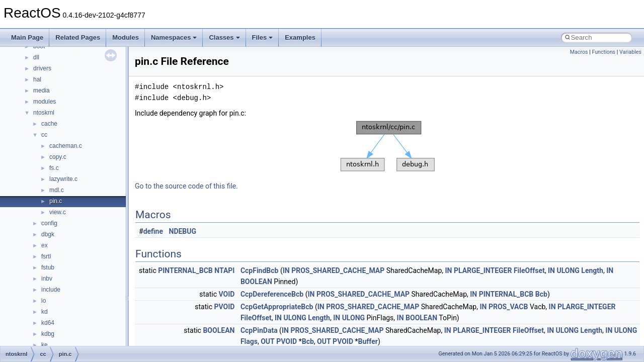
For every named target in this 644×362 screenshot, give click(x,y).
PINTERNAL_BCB (185, 270)
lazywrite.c (63, 179)
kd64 (48, 323)
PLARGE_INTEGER (483, 270)
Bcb (541, 294)
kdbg (48, 334)
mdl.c (57, 190)
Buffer (368, 341)
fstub (48, 267)
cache (49, 124)
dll (36, 57)
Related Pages (78, 37)
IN (286, 270)
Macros (579, 52)
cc (44, 135)
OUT (268, 341)
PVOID (224, 307)
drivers (42, 68)
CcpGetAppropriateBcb (277, 307)
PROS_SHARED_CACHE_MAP (338, 270)
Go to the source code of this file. (186, 186)
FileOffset (529, 270)
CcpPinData (259, 330)
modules (45, 102)
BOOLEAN (256, 282)
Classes (224, 37)
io (44, 301)
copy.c (58, 157)
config (49, 223)
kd (45, 312)
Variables (630, 52)
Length (592, 270)
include (51, 290)
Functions (603, 52)
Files (263, 37)
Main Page (27, 37)
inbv (47, 279)
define (153, 231)
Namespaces (174, 37)
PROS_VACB (508, 307)
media (42, 90)
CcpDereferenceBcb (272, 294)
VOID (227, 294)
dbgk (48, 234)
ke (45, 345)
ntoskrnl (44, 113)
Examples (300, 37)
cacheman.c (66, 146)
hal (37, 79)
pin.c (56, 201)
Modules (126, 37)
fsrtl (46, 256)
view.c (58, 212)
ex (45, 245)
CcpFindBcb (260, 270)
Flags (249, 341)
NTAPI (224, 270)
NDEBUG (183, 231)
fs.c (54, 168)
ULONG (568, 270)
